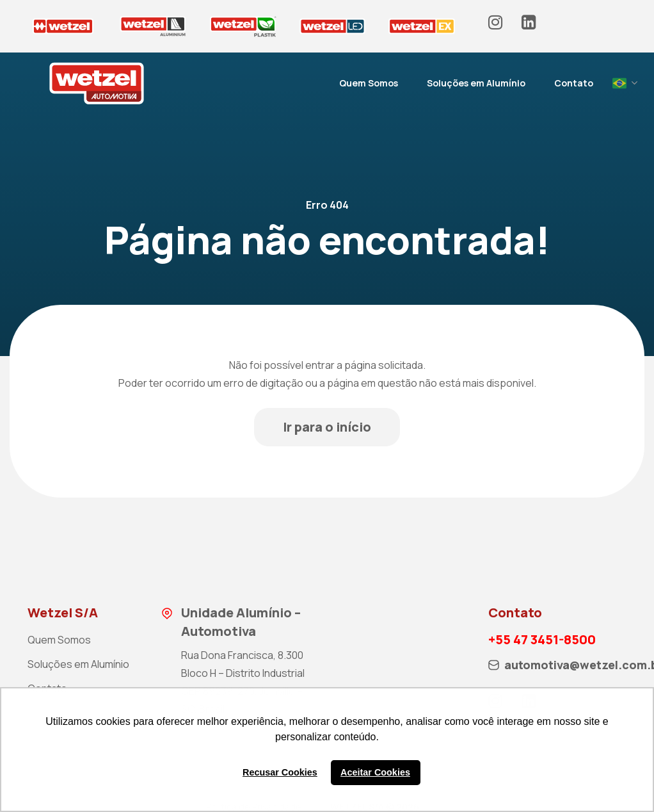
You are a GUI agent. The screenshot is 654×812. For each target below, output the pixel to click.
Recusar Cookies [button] (280, 772)
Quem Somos (369, 83)
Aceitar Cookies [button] (375, 772)
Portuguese (619, 83)
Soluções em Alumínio (476, 83)
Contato (574, 83)
